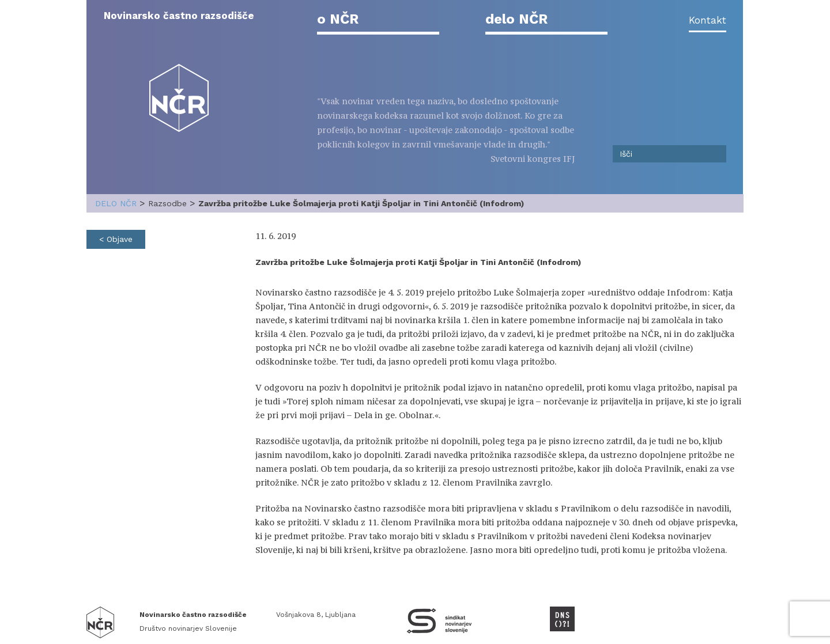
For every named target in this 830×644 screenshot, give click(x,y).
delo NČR (516, 19)
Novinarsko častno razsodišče (179, 16)
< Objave (116, 239)
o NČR (338, 19)
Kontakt (708, 20)
